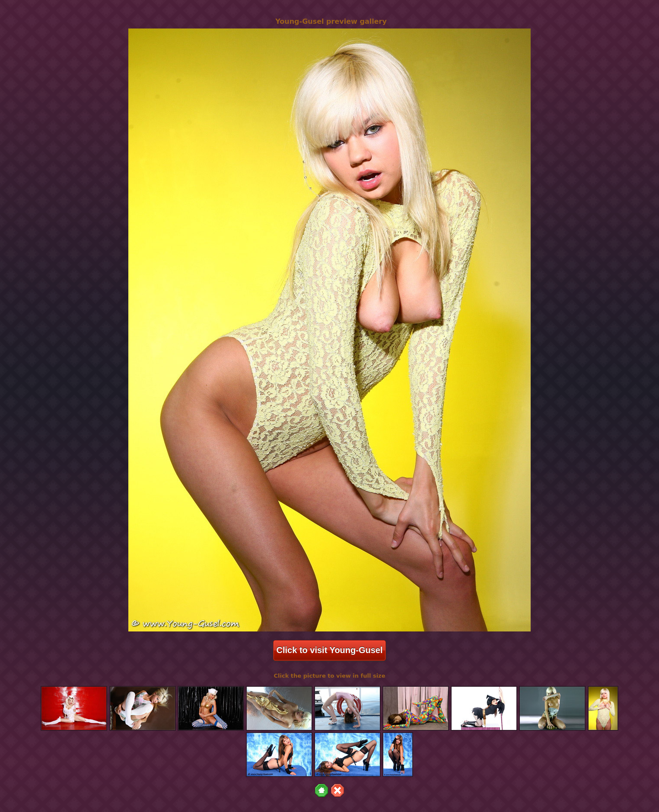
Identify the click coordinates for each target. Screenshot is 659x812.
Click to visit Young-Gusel (330, 650)
